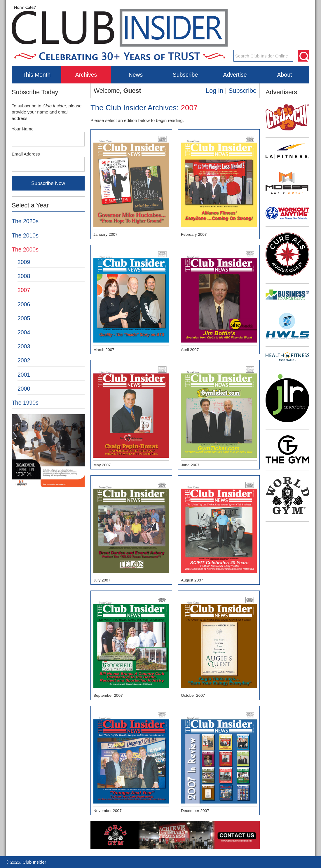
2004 (24, 332)
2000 (24, 389)
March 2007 (131, 300)
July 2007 (131, 530)
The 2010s (25, 235)
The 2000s (25, 249)
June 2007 (219, 415)
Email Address (26, 154)
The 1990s (25, 403)
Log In (214, 91)
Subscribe (185, 75)
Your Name (23, 129)
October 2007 (219, 646)
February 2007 (219, 184)
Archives (86, 75)
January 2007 (131, 184)
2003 (24, 346)
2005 (24, 318)
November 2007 (131, 761)
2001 (24, 375)
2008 (24, 276)
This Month (36, 75)
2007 (24, 290)
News (136, 75)
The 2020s (25, 221)
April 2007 (219, 300)
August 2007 (219, 530)
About (285, 75)
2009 (24, 262)
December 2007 (219, 761)
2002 (24, 360)
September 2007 (131, 646)
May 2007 (131, 415)
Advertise (235, 75)
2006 (24, 304)
